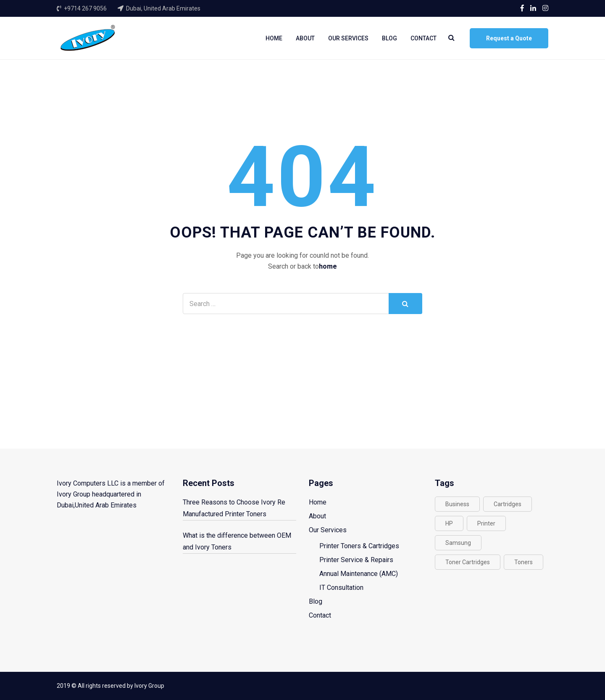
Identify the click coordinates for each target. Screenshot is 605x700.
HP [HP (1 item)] (449, 523)
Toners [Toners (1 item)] (523, 562)
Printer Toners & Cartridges (359, 546)
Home (274, 38)
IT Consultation (341, 588)
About (305, 38)
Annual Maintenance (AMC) (359, 574)
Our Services (348, 38)
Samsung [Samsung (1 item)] (458, 543)
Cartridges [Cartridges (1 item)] (508, 504)
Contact (423, 38)
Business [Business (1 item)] (457, 504)
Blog (389, 38)
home (328, 266)
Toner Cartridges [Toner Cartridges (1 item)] (468, 562)
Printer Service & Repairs (356, 560)
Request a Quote (509, 38)
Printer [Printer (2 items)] (486, 523)
